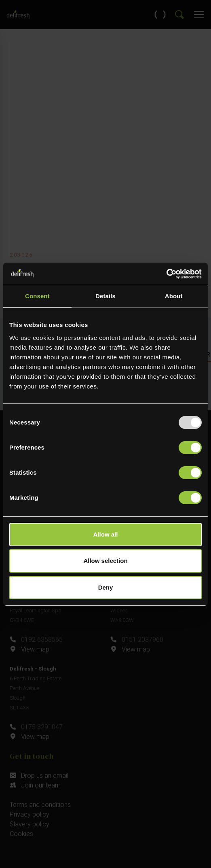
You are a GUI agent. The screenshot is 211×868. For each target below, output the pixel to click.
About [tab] (174, 296)
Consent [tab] (37, 296)
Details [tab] (105, 296)
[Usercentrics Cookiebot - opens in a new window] (166, 274)
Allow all (106, 534)
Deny (106, 587)
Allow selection (105, 561)
